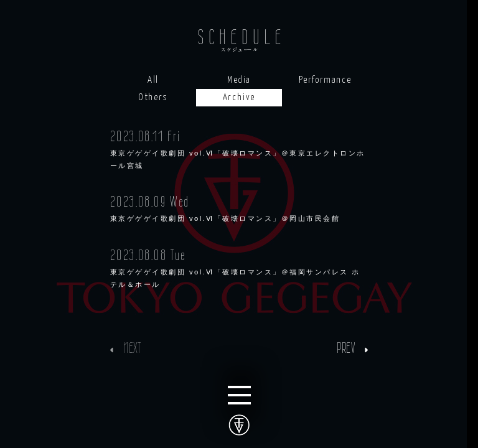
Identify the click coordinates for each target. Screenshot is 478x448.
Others (153, 97)
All (153, 80)
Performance (325, 80)
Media (239, 80)
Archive (239, 97)
